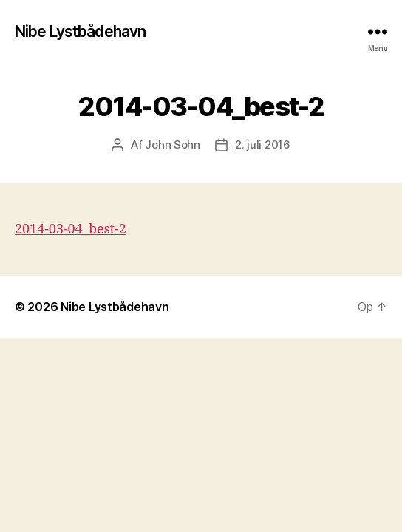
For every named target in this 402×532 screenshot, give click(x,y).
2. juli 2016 (263, 144)
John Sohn (173, 144)
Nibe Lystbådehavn (80, 31)
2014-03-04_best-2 (71, 229)
